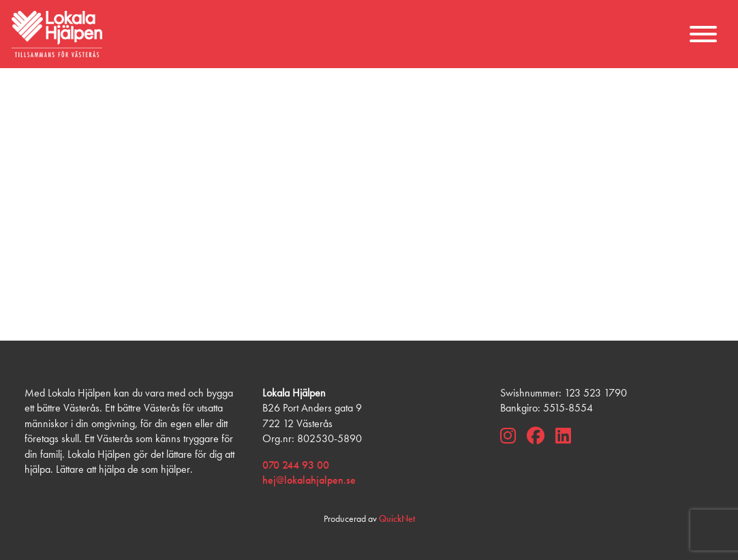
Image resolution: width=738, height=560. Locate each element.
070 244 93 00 (296, 465)
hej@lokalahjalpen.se (309, 480)
